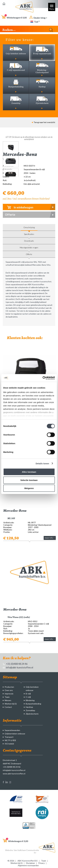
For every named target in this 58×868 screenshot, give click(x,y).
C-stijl (28, 697)
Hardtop (29, 707)
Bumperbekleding (33, 704)
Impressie (9, 694)
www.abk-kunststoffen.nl (14, 774)
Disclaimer (30, 863)
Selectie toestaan (29, 480)
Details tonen (42, 463)
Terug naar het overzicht (43, 122)
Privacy (41, 863)
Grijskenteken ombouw (15, 734)
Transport (9, 737)
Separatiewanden (12, 730)
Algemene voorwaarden (28, 865)
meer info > (50, 538)
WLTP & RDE (10, 740)
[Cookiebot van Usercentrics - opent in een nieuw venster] (42, 378)
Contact (8, 707)
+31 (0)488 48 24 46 (15, 664)
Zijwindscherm (32, 714)
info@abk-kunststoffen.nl (18, 667)
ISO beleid (9, 744)
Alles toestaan (29, 472)
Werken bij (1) (11, 704)
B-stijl (28, 694)
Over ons (9, 690)
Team (7, 697)
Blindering (30, 700)
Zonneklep (30, 710)
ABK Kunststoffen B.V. (28, 861)
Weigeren (29, 488)
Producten (9, 687)
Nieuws (8, 700)
